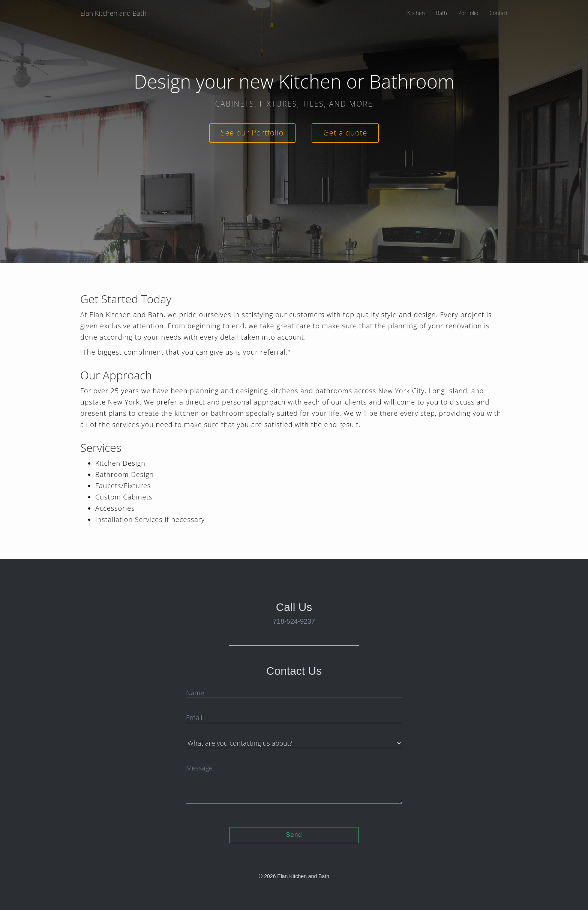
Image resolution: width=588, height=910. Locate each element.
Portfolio (468, 13)
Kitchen (416, 13)
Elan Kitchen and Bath (113, 13)
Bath (442, 13)
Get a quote (345, 133)
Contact (499, 13)
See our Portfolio (252, 133)
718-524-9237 (294, 621)
